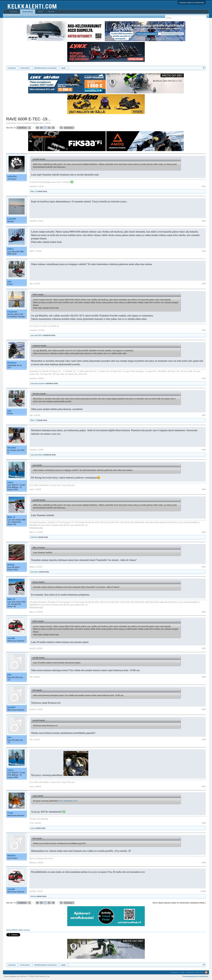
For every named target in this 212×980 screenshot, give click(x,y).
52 (53, 128)
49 (41, 128)
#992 (204, 612)
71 (61, 128)
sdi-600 (11, 638)
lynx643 (11, 707)
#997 (204, 786)
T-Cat (10, 813)
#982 (204, 221)
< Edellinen (22, 128)
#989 (204, 489)
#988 (204, 450)
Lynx (19, 123)
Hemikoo (12, 363)
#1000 (203, 891)
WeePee (12, 856)
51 (49, 128)
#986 (204, 378)
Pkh (9, 675)
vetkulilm (12, 176)
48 (37, 128)
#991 (204, 567)
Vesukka (12, 448)
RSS (206, 972)
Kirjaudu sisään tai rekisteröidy (192, 2)
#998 (204, 823)
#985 (204, 330)
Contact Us (175, 972)
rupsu (41, 123)
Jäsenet (51, 11)
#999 (204, 863)
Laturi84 (12, 219)
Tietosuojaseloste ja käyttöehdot (195, 976)
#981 (204, 186)
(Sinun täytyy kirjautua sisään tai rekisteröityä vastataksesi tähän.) (179, 903)
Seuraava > (69, 128)
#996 (204, 740)
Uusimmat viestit (31, 16)
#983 (204, 251)
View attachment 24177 (69, 801)
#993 (204, 648)
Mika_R (34, 191)
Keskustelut (28, 12)
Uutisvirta (14, 11)
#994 (204, 677)
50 (45, 128)
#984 (204, 284)
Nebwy (40, 455)
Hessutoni (35, 572)
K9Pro (11, 249)
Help (183, 972)
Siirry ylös (200, 972)
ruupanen (12, 312)
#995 (204, 709)
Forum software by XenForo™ (27, 976)
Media (40, 11)
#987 (204, 415)
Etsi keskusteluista (13, 16)
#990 (204, 532)
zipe (10, 281)
